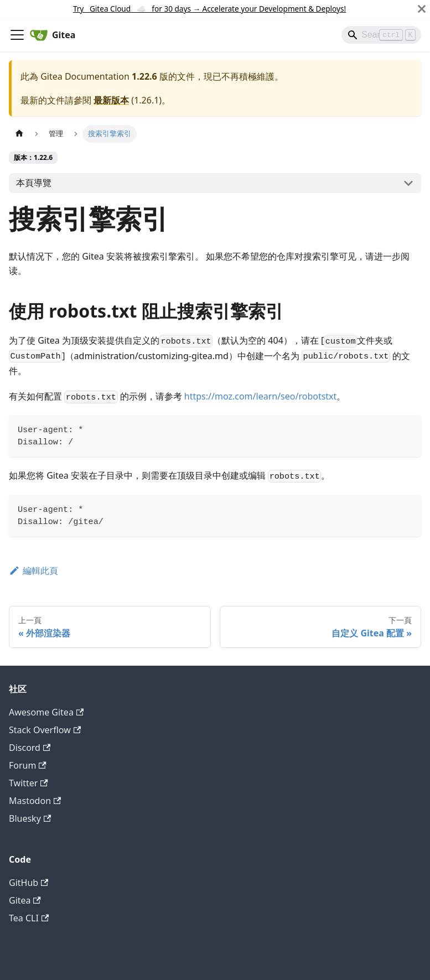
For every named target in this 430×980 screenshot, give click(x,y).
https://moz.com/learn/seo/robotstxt (261, 396)
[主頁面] (19, 134)
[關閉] (422, 9)
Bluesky (30, 818)
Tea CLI (29, 918)
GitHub (29, 883)
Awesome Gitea (46, 712)
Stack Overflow (45, 730)
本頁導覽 (34, 183)
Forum (28, 765)
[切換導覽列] (17, 35)
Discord (30, 748)
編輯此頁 (33, 571)
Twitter (29, 783)
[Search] (381, 35)
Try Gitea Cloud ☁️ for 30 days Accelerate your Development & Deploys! (209, 9)
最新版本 (111, 100)
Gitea (25, 900)
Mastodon (35, 801)
